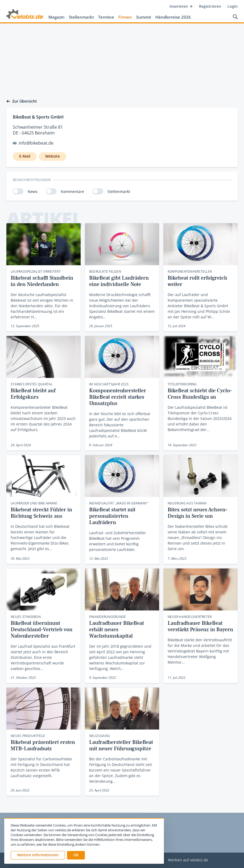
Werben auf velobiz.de (188, 860)
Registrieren (210, 6)
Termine (106, 17)
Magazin (57, 17)
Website (53, 156)
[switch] (18, 191)
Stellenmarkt (81, 17)
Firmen (125, 17)
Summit (144, 17)
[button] (76, 855)
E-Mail (25, 156)
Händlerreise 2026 (173, 17)
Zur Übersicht (22, 101)
